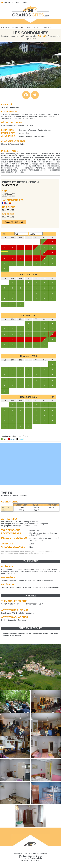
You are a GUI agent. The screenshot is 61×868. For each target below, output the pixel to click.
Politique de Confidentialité (30, 858)
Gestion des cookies (30, 861)
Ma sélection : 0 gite (16, 2)
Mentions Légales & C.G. (30, 856)
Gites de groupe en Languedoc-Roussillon (16, 27)
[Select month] (21, 234)
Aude (35, 27)
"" (4, 604)
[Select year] (36, 234)
